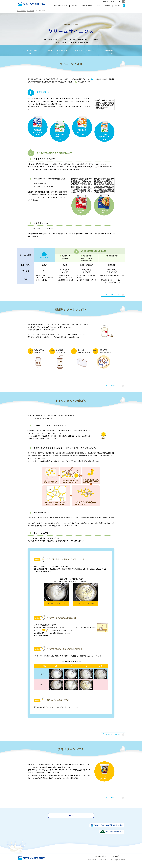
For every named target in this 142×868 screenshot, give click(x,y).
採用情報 (118, 6)
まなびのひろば (87, 6)
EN (124, 2)
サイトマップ (71, 816)
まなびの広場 (31, 11)
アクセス (113, 2)
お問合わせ (105, 2)
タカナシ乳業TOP (21, 11)
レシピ (98, 6)
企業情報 (107, 6)
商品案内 (75, 6)
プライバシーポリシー (101, 856)
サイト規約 (116, 856)
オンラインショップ (61, 6)
